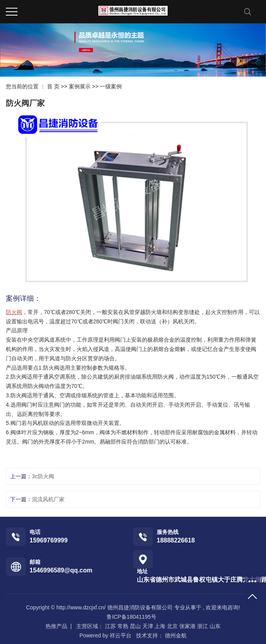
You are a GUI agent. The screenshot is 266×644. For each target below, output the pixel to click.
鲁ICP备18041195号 (131, 617)
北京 (172, 626)
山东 (215, 626)
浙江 (203, 626)
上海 (160, 626)
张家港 (187, 626)
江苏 (110, 626)
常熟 (123, 626)
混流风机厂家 (48, 499)
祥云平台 (121, 635)
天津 (148, 626)
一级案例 (111, 86)
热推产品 (56, 626)
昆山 (135, 626)
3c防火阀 (43, 476)
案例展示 (80, 86)
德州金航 (175, 635)
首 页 (53, 86)
